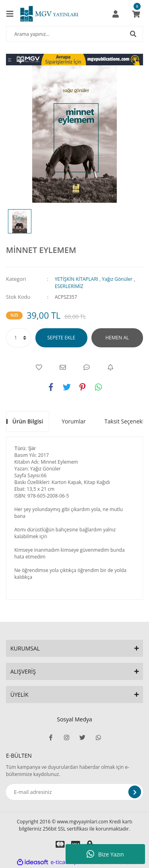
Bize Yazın (105, 854)
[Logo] (49, 14)
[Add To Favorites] (39, 367)
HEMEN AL (117, 338)
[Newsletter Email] (74, 792)
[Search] (74, 34)
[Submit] (135, 792)
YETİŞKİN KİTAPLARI (77, 279)
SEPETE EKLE (61, 338)
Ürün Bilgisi (28, 421)
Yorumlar (74, 421)
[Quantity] (19, 338)
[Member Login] (116, 14)
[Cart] (136, 14)
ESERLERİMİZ (69, 286)
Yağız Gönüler (117, 279)
